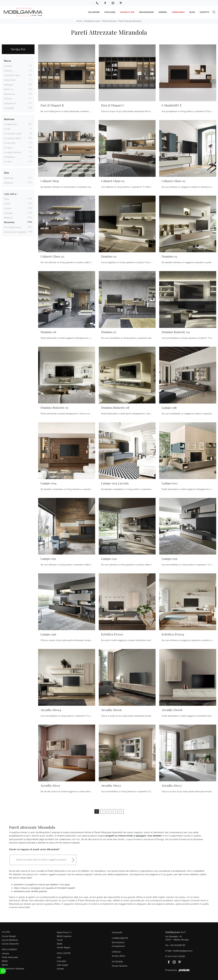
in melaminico (11, 124)
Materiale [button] (9, 119)
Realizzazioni (147, 12)
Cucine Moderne (10, 939)
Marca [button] (8, 60)
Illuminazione (118, 942)
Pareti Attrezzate (109, 21)
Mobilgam (9, 84)
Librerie (5, 953)
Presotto (8, 98)
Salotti (5, 964)
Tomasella (9, 107)
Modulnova (9, 93)
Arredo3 (8, 65)
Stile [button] (7, 173)
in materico (9, 156)
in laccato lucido (13, 133)
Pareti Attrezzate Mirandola (130, 21)
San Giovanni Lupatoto (15, 231)
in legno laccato (13, 152)
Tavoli (60, 939)
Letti (59, 957)
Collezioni (94, 12)
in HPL (7, 128)
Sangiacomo (10, 103)
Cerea (7, 203)
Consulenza (178, 12)
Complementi (118, 946)
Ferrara (8, 208)
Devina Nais (10, 79)
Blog (192, 12)
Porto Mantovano (13, 227)
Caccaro (8, 70)
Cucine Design (9, 936)
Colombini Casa (12, 75)
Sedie (60, 943)
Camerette (117, 932)
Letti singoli (62, 964)
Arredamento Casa (92, 21)
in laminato (10, 142)
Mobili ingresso (64, 936)
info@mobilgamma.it (183, 950)
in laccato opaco (13, 138)
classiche (9, 177)
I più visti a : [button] (11, 194)
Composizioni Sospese (13, 968)
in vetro (8, 161)
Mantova (8, 217)
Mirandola (9, 222)
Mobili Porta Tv (64, 932)
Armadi (60, 968)
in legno (8, 147)
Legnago (8, 212)
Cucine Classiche (10, 943)
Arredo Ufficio (119, 955)
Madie (5, 960)
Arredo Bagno (64, 947)
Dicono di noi (127, 12)
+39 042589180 (177, 945)
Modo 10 (8, 89)
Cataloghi (110, 12)
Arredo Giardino (120, 965)
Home (79, 21)
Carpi (7, 198)
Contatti (205, 12)
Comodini (62, 961)
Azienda (163, 12)
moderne (8, 182)
